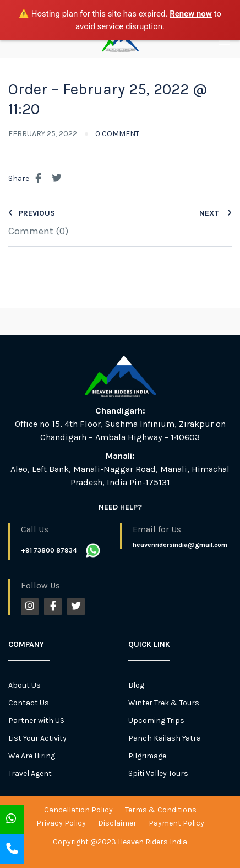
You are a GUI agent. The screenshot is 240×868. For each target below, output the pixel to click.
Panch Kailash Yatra (165, 738)
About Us (24, 685)
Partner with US (36, 720)
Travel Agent (30, 773)
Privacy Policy (61, 823)
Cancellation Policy (78, 810)
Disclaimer (117, 823)
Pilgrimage (147, 756)
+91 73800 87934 (49, 550)
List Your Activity (37, 738)
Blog (136, 685)
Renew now (191, 14)
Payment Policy (176, 823)
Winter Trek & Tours (164, 703)
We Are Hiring (32, 756)
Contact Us (29, 703)
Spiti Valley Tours (158, 773)
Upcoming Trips (156, 720)
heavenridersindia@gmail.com (180, 545)
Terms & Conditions (161, 810)
